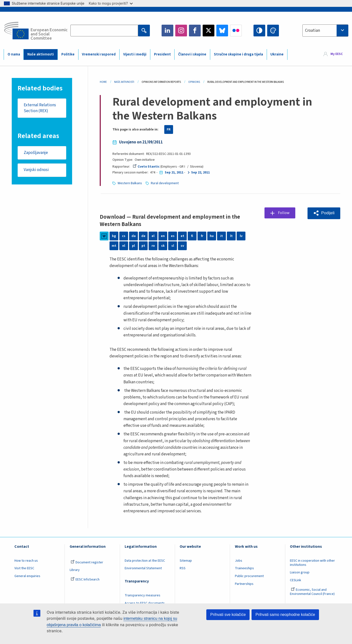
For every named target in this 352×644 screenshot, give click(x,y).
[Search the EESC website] (104, 31)
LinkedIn (167, 31)
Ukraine (277, 54)
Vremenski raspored (99, 54)
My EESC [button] (337, 54)
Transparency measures (143, 595)
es (173, 236)
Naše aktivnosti (41, 54)
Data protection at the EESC (145, 561)
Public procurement (249, 576)
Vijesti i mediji (135, 54)
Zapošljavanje (36, 153)
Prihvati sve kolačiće (228, 615)
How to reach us (26, 561)
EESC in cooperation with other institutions (312, 563)
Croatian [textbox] (313, 31)
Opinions (194, 82)
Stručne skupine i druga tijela (238, 54)
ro (153, 246)
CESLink (296, 580)
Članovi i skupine (192, 54)
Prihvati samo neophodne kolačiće (285, 615)
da (134, 236)
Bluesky (222, 31)
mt (114, 246)
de (143, 236)
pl (133, 246)
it (222, 236)
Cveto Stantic (146, 167)
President (162, 54)
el (153, 236)
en (163, 236)
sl (173, 246)
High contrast (259, 31)
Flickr (236, 31)
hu (212, 236)
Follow (284, 213)
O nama (14, 54)
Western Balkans (130, 183)
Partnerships (244, 584)
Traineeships (244, 568)
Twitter (209, 31)
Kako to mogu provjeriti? (111, 3)
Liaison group (300, 572)
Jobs (239, 561)
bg (114, 236)
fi (192, 236)
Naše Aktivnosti (124, 82)
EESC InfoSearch (85, 580)
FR (169, 129)
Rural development (165, 183)
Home (103, 82)
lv (241, 236)
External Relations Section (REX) (40, 108)
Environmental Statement (143, 568)
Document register (87, 562)
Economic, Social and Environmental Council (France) (313, 592)
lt (231, 236)
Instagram (181, 31)
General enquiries (27, 576)
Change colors (273, 31)
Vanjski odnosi (36, 170)
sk (163, 246)
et (182, 236)
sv (182, 246)
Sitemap (186, 561)
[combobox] (325, 31)
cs (124, 236)
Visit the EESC (24, 568)
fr (202, 236)
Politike (68, 54)
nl (124, 246)
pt (143, 246)
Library (75, 570)
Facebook (195, 31)
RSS (183, 568)
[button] (324, 213)
